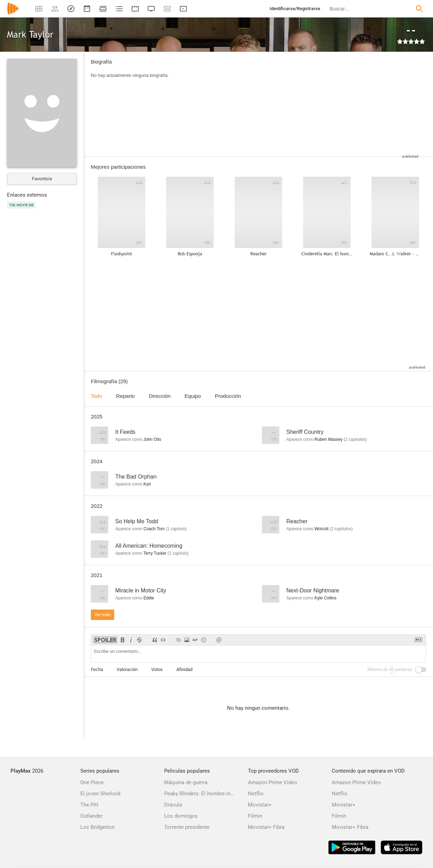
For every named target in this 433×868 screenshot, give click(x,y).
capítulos (355, 439)
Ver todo (102, 615)
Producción (228, 396)
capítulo (176, 529)
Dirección (160, 396)
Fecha (97, 669)
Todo (97, 396)
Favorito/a (42, 179)
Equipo (193, 396)
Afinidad (184, 669)
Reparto (126, 396)
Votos (157, 669)
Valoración (127, 669)
